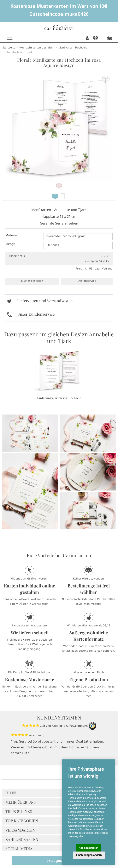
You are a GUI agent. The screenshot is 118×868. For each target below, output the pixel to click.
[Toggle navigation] (10, 38)
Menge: (11, 244)
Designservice (87, 281)
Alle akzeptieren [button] (89, 848)
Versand (107, 269)
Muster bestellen (32, 281)
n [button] (87, 38)
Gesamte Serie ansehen (59, 224)
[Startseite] (59, 28)
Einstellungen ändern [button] (89, 855)
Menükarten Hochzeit (73, 48)
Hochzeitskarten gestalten (37, 48)
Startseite (9, 48)
